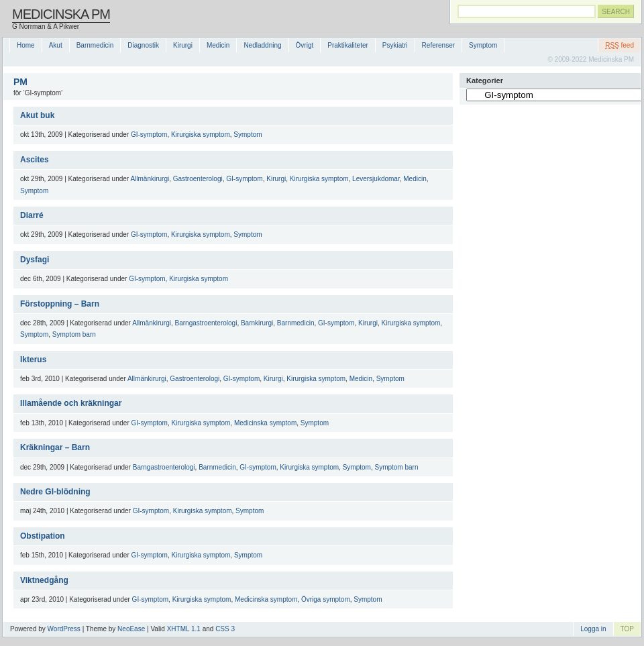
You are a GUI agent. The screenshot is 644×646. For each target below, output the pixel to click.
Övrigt (305, 45)
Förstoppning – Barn (60, 304)
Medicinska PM (61, 14)
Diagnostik (143, 45)
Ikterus (33, 360)
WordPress (64, 629)
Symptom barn (74, 334)
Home (26, 45)
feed (620, 45)
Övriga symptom (326, 599)
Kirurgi (183, 45)
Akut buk (37, 115)
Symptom (483, 45)
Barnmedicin (95, 45)
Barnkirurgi (257, 323)
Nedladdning (262, 45)
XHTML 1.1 (184, 629)
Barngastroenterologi (206, 323)
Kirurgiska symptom (201, 134)
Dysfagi (35, 260)
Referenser (438, 45)
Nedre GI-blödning (55, 492)
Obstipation (43, 536)
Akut (56, 45)
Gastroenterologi (198, 179)
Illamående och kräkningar (71, 403)
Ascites (35, 160)
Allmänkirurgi (150, 179)
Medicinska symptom (265, 423)
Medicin (218, 45)
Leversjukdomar (376, 179)
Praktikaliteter (348, 45)
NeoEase (131, 629)
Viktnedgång (44, 580)
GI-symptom (149, 134)
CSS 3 (225, 629)
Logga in (593, 629)
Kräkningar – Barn (55, 447)
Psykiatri (395, 45)
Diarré (32, 215)
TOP (627, 629)
